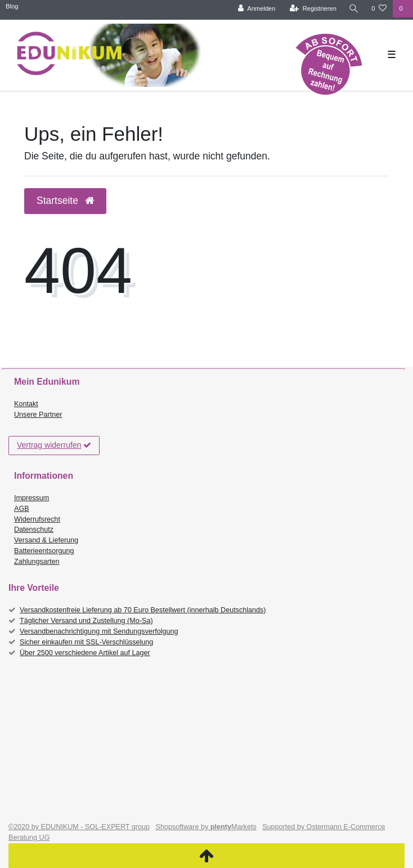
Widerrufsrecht (37, 519)
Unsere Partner (38, 415)
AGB (22, 509)
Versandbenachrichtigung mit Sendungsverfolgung (99, 631)
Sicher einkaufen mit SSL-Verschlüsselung (86, 642)
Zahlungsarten (37, 562)
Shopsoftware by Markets (206, 827)
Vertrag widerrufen (54, 446)
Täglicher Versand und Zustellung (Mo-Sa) (86, 621)
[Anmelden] (257, 9)
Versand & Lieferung (46, 540)
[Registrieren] (313, 9)
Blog (12, 6)
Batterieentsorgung (44, 551)
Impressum (32, 498)
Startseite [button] (65, 201)
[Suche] (354, 9)
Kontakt (26, 404)
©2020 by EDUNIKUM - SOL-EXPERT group (79, 827)
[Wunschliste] (379, 9)
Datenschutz (34, 529)
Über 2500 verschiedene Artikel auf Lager (85, 653)
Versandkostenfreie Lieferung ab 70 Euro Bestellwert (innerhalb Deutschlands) (143, 610)
